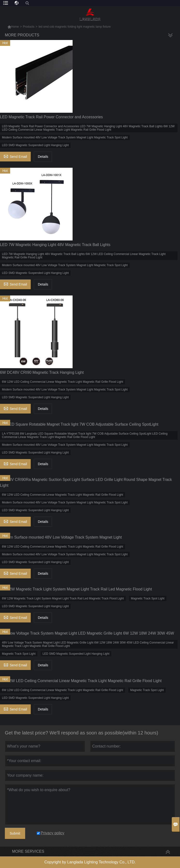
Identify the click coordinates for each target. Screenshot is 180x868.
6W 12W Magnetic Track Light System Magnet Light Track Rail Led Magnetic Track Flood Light (63, 598)
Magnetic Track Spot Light (148, 598)
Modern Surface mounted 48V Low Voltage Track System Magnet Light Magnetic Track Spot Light (65, 137)
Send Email (15, 156)
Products (29, 27)
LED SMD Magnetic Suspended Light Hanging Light (35, 145)
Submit (15, 833)
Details (43, 157)
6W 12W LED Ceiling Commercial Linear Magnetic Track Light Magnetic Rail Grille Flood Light (63, 382)
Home (15, 27)
